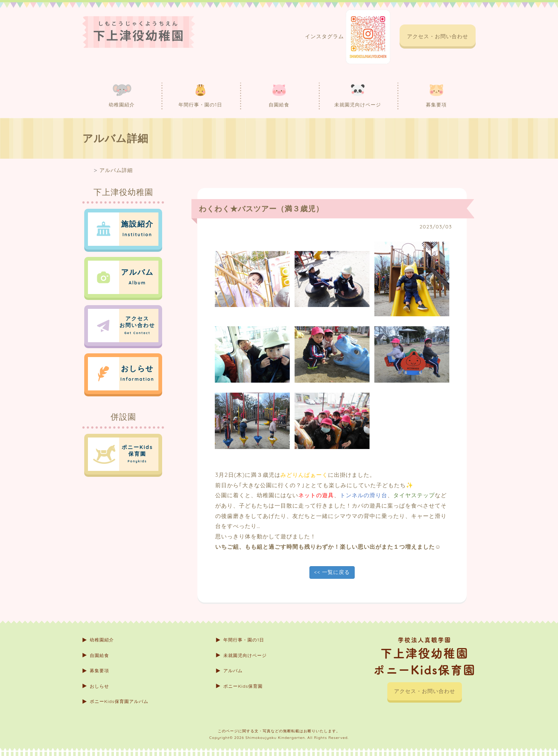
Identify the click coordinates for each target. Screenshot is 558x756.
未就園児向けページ (358, 95)
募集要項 (436, 95)
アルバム (233, 671)
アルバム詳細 (116, 170)
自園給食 (279, 95)
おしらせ (99, 686)
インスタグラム (348, 37)
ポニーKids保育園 (243, 686)
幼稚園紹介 (122, 95)
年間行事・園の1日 (200, 95)
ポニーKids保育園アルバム (119, 701)
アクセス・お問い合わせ (438, 36)
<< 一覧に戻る (332, 572)
